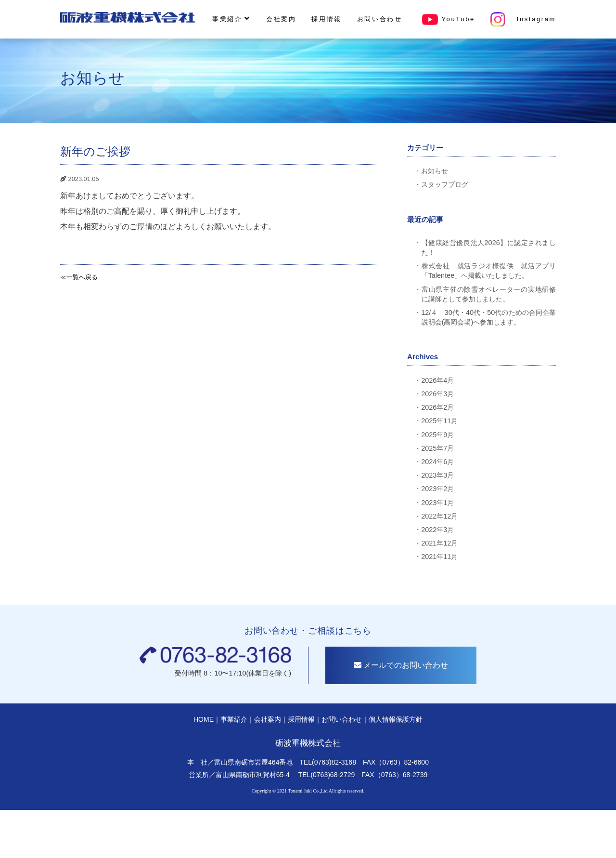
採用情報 (326, 19)
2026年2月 (437, 407)
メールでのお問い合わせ (403, 668)
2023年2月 (437, 489)
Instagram (523, 19)
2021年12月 (439, 543)
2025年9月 (437, 435)
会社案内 (281, 19)
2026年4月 (437, 380)
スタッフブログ (445, 184)
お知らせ (435, 171)
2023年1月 (437, 503)
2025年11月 (439, 421)
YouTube (446, 19)
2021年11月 (439, 557)
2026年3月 (437, 394)
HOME (204, 722)
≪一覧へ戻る (79, 277)
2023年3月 (437, 475)
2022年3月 (437, 530)
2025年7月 (437, 448)
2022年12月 (439, 516)
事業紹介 (231, 19)
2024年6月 (437, 462)
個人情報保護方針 (396, 722)
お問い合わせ (380, 19)
